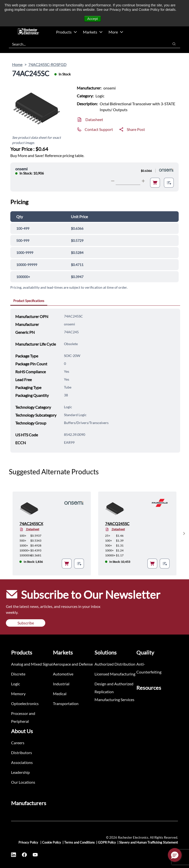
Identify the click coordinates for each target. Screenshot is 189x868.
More (116, 32)
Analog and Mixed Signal (32, 664)
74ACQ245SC (117, 523)
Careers (18, 743)
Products (67, 32)
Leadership (20, 772)
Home (17, 64)
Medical (60, 694)
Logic (16, 684)
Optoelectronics (25, 703)
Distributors (22, 753)
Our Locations (23, 782)
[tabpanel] (95, 381)
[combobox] (87, 44)
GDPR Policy (107, 842)
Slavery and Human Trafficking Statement (149, 842)
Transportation (66, 703)
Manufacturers (29, 803)
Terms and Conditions (79, 842)
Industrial (61, 684)
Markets (93, 32)
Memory (18, 694)
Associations (22, 762)
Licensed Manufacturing (115, 674)
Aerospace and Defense (73, 664)
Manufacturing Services (114, 700)
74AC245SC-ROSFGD (47, 64)
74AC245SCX (31, 523)
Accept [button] (93, 19)
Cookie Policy (52, 842)
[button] (175, 855)
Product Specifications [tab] (29, 301)
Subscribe (26, 623)
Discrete (18, 674)
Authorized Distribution (115, 664)
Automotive (63, 674)
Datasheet (94, 119)
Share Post (136, 129)
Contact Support (99, 129)
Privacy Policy (29, 842)
